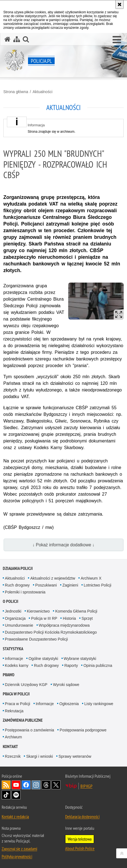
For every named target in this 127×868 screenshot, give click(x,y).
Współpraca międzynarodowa (64, 625)
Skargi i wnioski (39, 756)
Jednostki (13, 611)
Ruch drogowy (17, 585)
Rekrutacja (14, 711)
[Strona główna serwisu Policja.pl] (7, 39)
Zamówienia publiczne (23, 720)
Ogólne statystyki (43, 659)
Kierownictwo (38, 611)
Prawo (9, 675)
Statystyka (13, 649)
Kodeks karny (17, 665)
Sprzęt (87, 618)
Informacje (14, 659)
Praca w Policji (16, 694)
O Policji (11, 601)
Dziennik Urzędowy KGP (26, 685)
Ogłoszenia (69, 704)
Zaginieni (70, 585)
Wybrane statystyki (80, 659)
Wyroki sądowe (66, 685)
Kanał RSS (6, 785)
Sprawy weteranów (75, 756)
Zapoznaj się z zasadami (19, 849)
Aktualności (42, 92)
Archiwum (13, 737)
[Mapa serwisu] (17, 39)
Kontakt (10, 747)
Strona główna (16, 92)
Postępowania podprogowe (83, 730)
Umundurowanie (19, 625)
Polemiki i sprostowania (25, 592)
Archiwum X (91, 578)
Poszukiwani (46, 585)
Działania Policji (18, 568)
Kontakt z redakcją (15, 816)
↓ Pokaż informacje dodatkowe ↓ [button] (63, 545)
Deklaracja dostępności (82, 816)
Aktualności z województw (53, 578)
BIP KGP (86, 786)
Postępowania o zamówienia (30, 730)
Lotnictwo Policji (98, 585)
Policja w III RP (44, 618)
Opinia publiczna (98, 665)
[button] (117, 40)
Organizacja (15, 618)
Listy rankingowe (99, 704)
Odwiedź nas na (16, 785)
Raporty (71, 665)
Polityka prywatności (17, 856)
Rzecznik (13, 756)
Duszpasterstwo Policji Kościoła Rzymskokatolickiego (51, 632)
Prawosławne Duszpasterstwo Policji (36, 639)
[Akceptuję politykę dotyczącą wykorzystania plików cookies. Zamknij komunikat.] (120, 4)
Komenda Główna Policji (76, 611)
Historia (69, 618)
